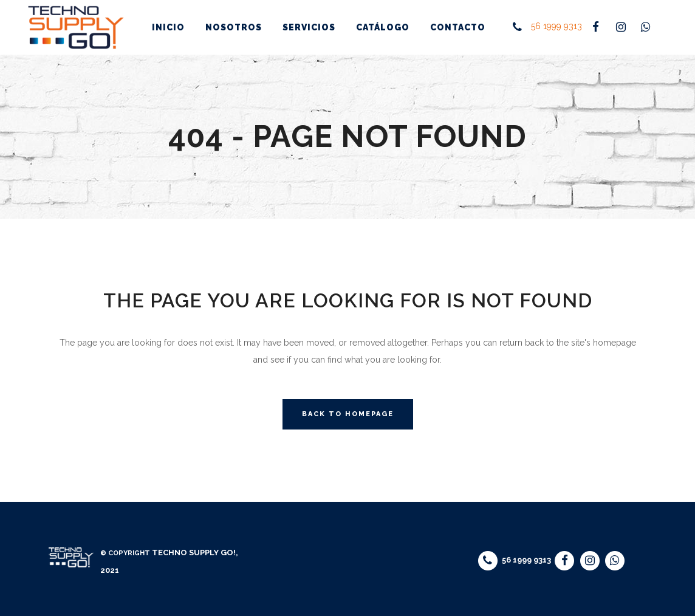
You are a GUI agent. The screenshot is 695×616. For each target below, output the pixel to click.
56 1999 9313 (556, 27)
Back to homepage (348, 414)
